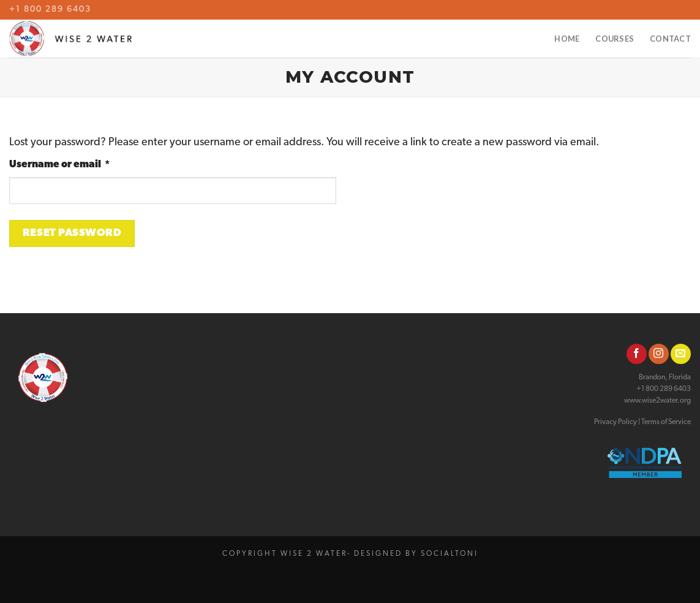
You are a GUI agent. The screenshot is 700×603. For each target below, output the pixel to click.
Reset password (72, 233)
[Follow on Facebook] (637, 354)
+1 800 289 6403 (50, 9)
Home (567, 39)
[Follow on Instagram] (659, 354)
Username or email (82, 164)
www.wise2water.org (657, 401)
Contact (670, 39)
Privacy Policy (615, 422)
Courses (615, 39)
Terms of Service (666, 422)
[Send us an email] (681, 354)
